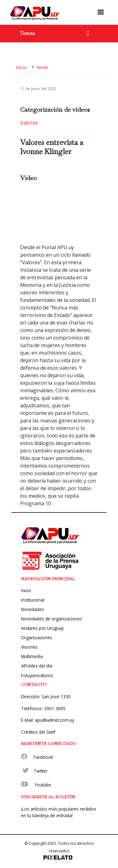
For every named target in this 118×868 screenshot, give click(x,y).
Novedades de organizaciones (52, 619)
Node (42, 67)
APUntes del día (37, 666)
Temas (27, 33)
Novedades (33, 609)
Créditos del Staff (38, 732)
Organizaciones (37, 638)
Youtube (43, 785)
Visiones (29, 647)
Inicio (21, 67)
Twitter (41, 771)
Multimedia (32, 656)
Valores (29, 123)
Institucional (33, 600)
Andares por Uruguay (42, 628)
